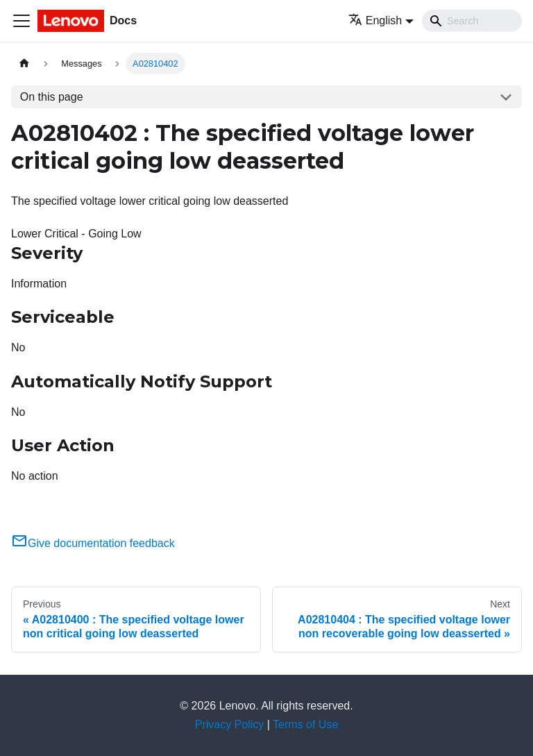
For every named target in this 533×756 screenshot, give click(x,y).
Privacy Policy (230, 724)
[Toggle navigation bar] (22, 21)
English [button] (375, 20)
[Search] (472, 21)
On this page (52, 97)
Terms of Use (305, 724)
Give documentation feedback (93, 543)
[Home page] (24, 64)
